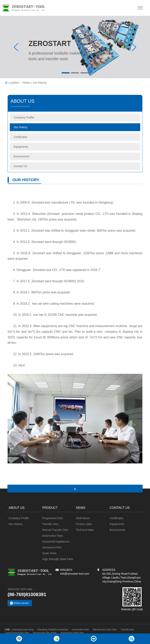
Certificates (21, 137)
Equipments (21, 147)
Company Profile (24, 117)
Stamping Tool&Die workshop (53, 630)
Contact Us (20, 166)
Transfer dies (127, 630)
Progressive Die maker (45, 633)
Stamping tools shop (23, 630)
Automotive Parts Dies (72, 633)
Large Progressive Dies (17, 633)
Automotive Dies (80, 630)
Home (26, 83)
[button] (66, 73)
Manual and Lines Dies (105, 630)
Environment (21, 156)
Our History (40, 83)
